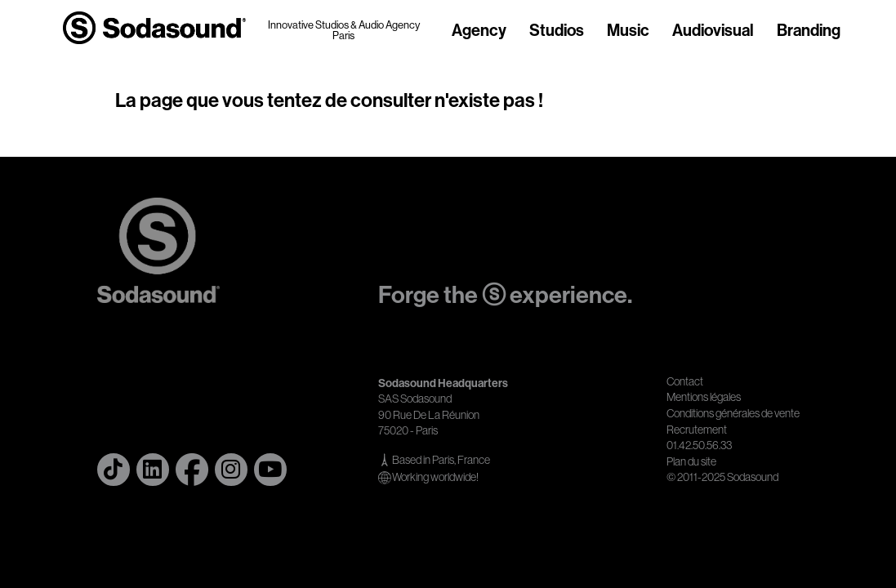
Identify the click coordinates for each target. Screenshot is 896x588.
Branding (809, 31)
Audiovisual (713, 31)
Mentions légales (704, 397)
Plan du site (691, 461)
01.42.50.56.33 (699, 445)
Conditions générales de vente (733, 413)
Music (628, 31)
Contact (685, 381)
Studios (557, 31)
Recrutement (697, 430)
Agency (479, 31)
